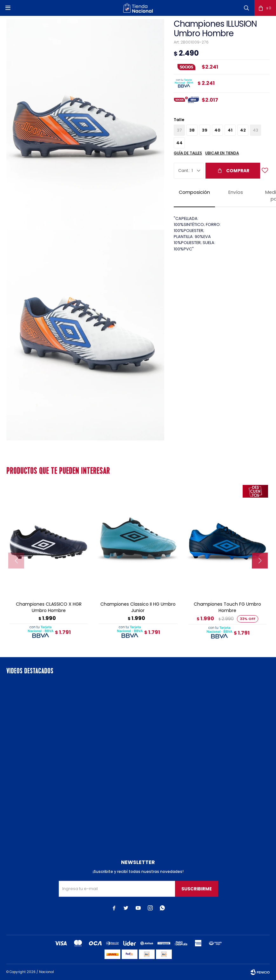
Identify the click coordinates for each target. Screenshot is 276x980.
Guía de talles (188, 153)
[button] (246, 8)
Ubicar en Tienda (222, 153)
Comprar (238, 171)
